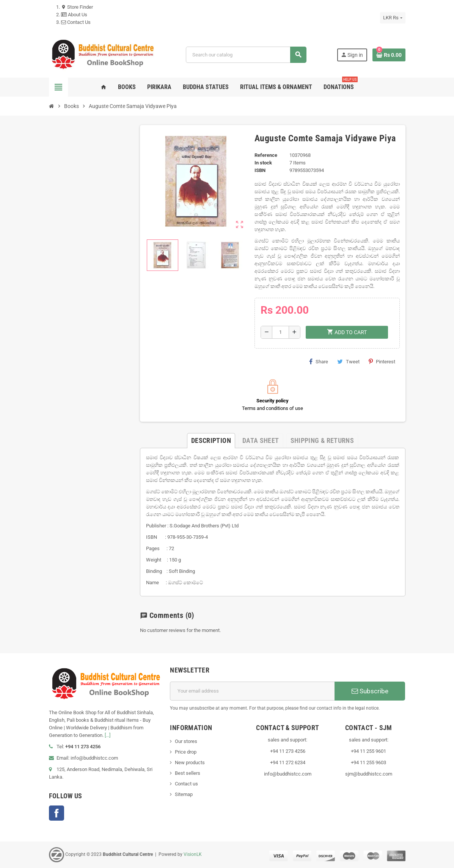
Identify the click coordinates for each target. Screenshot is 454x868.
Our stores (186, 741)
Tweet (348, 361)
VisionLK (193, 854)
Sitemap (184, 794)
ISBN (260, 170)
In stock (263, 163)
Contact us (186, 784)
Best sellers (188, 773)
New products (190, 762)
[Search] (246, 55)
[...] (108, 735)
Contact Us (76, 22)
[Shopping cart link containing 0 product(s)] (389, 55)
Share (319, 361)
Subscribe (370, 691)
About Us (74, 15)
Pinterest (382, 361)
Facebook (57, 813)
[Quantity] (280, 332)
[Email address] (252, 691)
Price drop (186, 752)
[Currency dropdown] (393, 18)
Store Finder (77, 7)
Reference (266, 155)
